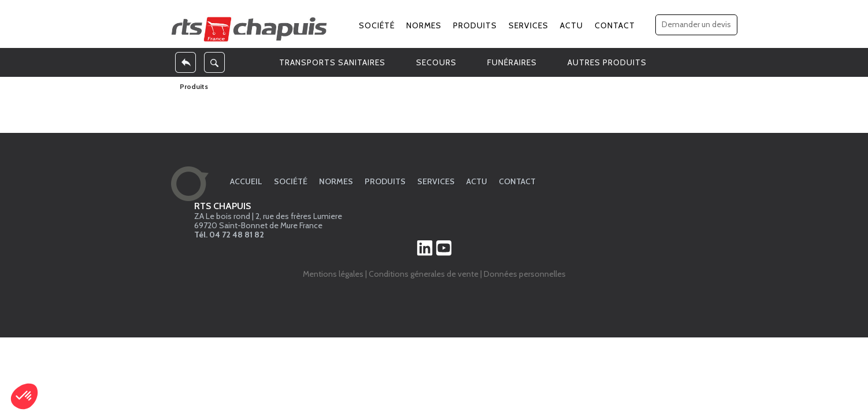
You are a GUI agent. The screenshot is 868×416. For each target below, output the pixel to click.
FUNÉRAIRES (512, 62)
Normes (424, 25)
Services (528, 25)
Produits (475, 25)
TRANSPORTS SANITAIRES (332, 62)
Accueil (246, 181)
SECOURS (436, 62)
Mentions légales (333, 274)
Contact (615, 25)
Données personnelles (525, 274)
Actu (572, 25)
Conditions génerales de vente (424, 274)
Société (377, 25)
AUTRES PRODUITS (607, 62)
